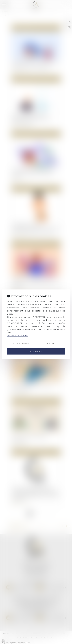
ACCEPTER (36, 351)
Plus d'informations (17, 336)
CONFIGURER (21, 343)
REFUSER (51, 343)
